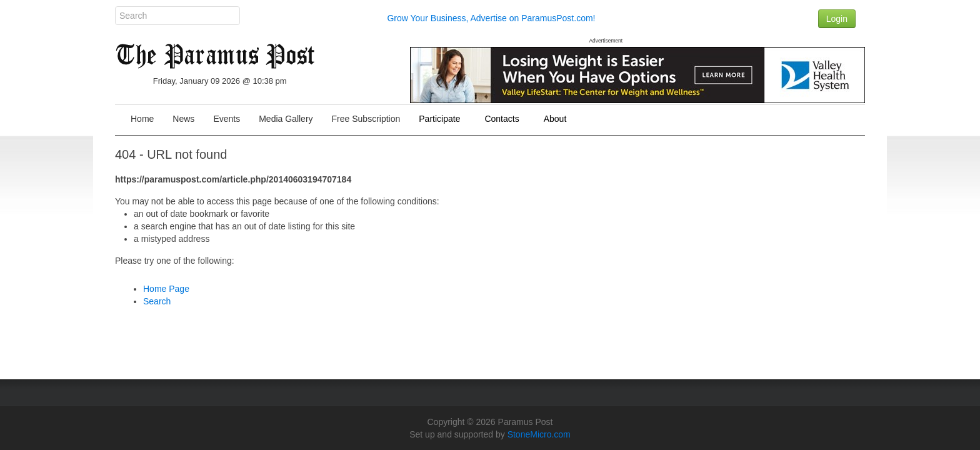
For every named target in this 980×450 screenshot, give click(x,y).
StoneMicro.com (539, 434)
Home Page (166, 289)
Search (157, 301)
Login (837, 19)
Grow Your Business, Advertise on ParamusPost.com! (491, 18)
